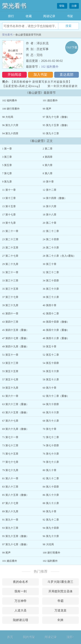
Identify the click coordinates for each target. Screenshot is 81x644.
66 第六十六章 (51, 412)
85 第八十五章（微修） (15, 495)
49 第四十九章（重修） (15, 347)
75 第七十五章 (10, 454)
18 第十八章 (50, 215)
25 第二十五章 (10, 248)
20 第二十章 (50, 223)
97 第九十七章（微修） (56, 117)
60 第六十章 (50, 388)
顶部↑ (70, 637)
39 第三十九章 (10, 305)
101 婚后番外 (50, 100)
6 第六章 (48, 165)
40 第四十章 (50, 305)
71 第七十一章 (10, 437)
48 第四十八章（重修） (56, 338)
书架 (70, 16)
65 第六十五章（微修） (15, 412)
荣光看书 (14, 6)
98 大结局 (8, 117)
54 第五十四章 (51, 363)
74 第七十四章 (51, 445)
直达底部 (67, 75)
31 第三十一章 (10, 272)
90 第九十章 (50, 511)
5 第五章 (7, 165)
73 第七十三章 (10, 445)
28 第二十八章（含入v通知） (59, 256)
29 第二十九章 (10, 264)
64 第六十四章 (51, 404)
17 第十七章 (9, 215)
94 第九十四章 (10, 133)
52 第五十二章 (51, 355)
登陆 (62, 6)
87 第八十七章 (10, 503)
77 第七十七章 (10, 462)
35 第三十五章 (10, 289)
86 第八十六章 (51, 495)
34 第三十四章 (51, 281)
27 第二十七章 (10, 256)
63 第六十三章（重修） (15, 404)
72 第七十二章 (51, 437)
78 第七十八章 (51, 462)
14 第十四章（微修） (55, 198)
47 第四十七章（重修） (15, 338)
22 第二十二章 (51, 231)
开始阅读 (14, 75)
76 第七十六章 (51, 454)
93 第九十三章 (51, 133)
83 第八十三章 (10, 487)
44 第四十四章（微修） (56, 322)
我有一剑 (21, 591)
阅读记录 (49, 16)
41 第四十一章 (10, 314)
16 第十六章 (50, 206)
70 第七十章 (50, 429)
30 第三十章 (50, 264)
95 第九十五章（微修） (56, 125)
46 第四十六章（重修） (56, 330)
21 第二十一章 (10, 231)
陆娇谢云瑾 (21, 620)
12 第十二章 (50, 190)
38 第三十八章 (51, 297)
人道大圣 (21, 610)
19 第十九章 (9, 223)
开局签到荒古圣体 (60, 591)
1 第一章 (7, 149)
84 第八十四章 (51, 487)
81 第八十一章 (10, 478)
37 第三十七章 (10, 297)
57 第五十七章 (10, 379)
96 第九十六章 (10, 125)
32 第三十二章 (51, 272)
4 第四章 (48, 157)
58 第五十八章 (51, 379)
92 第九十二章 (51, 520)
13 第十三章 (9, 198)
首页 (10, 637)
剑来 (60, 620)
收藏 (29, 16)
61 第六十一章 (10, 396)
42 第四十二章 (51, 314)
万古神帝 (21, 601)
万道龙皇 (60, 610)
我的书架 (29, 637)
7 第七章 (7, 173)
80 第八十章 (50, 470)
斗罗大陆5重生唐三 (60, 582)
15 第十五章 (9, 206)
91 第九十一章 (10, 520)
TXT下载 (72, 47)
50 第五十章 (50, 347)
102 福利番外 (50, 67)
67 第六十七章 (10, 421)
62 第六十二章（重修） (56, 396)
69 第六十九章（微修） (15, 429)
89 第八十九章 (10, 511)
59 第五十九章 (10, 388)
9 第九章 (7, 182)
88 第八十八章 (51, 503)
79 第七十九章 (10, 470)
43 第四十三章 (10, 322)
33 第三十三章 (10, 281)
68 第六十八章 (51, 421)
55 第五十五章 (10, 371)
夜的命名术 (21, 582)
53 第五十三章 (10, 363)
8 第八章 (48, 173)
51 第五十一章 (10, 355)
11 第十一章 (9, 190)
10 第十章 (48, 182)
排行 (11, 16)
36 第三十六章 (51, 289)
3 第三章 (7, 157)
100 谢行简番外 (11, 109)
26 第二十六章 (51, 248)
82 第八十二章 (51, 478)
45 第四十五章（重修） (15, 330)
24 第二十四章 (51, 239)
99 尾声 (47, 109)
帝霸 (60, 601)
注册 (74, 6)
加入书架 (40, 75)
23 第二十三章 (10, 239)
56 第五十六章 (51, 371)
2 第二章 (48, 149)
